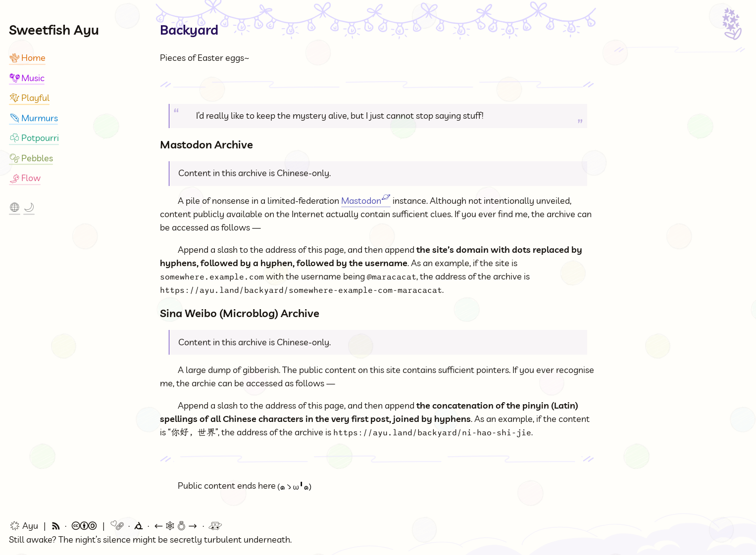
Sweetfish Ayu (54, 30)
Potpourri (34, 138)
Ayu (24, 526)
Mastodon (366, 201)
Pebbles (31, 158)
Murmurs (33, 118)
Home (27, 58)
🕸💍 (176, 526)
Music (27, 78)
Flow (25, 178)
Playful (29, 98)
